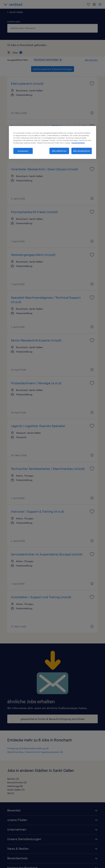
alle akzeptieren (82, 151)
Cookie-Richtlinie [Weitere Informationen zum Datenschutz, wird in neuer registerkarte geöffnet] (78, 143)
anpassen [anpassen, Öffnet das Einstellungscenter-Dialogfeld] (23, 151)
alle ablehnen (59, 151)
